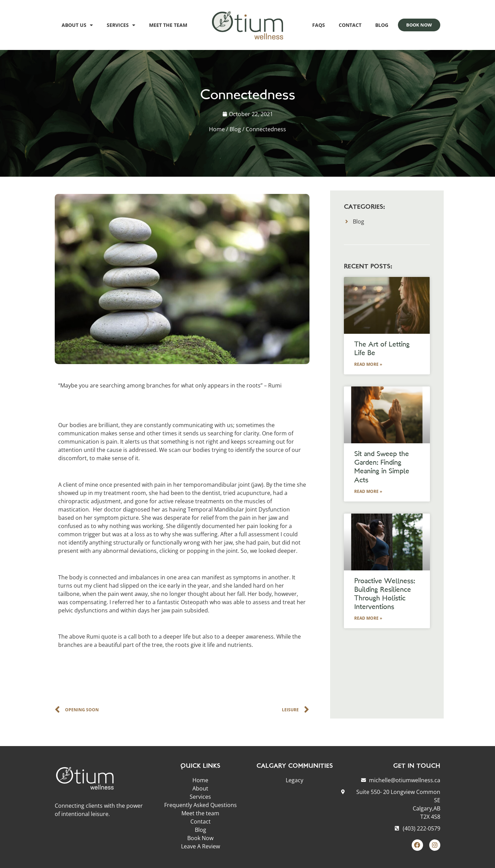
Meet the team (168, 25)
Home (217, 129)
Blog (382, 25)
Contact (350, 25)
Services (121, 25)
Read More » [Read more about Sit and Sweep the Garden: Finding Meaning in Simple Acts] (368, 491)
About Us (77, 25)
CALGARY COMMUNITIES (295, 766)
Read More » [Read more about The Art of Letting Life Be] (368, 364)
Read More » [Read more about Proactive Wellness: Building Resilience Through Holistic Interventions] (368, 618)
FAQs (319, 25)
